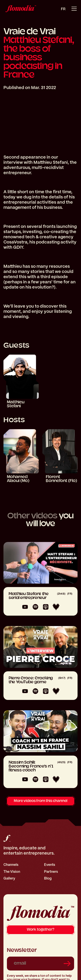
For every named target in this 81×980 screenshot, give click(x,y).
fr (63, 9)
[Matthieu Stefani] (21, 381)
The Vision (12, 872)
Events (50, 865)
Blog (48, 878)
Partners (51, 872)
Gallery (9, 878)
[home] (20, 9)
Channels (11, 865)
